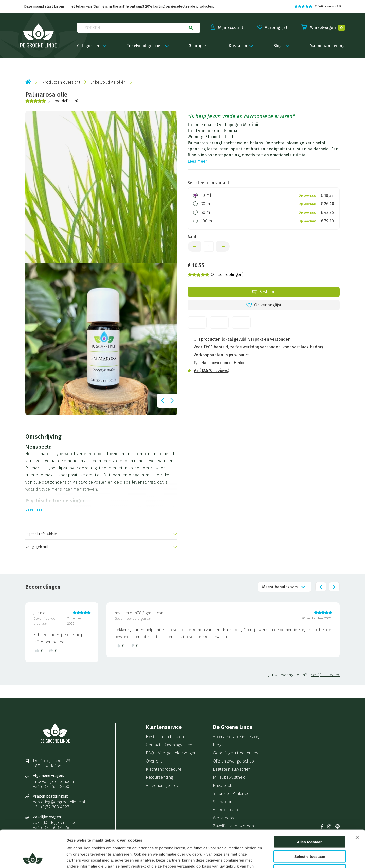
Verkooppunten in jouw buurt (221, 355)
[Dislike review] (53, 651)
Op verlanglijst (264, 305)
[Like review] (39, 651)
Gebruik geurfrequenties (235, 753)
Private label (224, 785)
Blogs (218, 745)
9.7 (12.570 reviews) (211, 371)
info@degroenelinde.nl (54, 781)
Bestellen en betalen (165, 737)
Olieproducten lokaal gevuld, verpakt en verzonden (242, 339)
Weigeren (310, 836)
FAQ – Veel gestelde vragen (171, 753)
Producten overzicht (61, 82)
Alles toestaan (310, 807)
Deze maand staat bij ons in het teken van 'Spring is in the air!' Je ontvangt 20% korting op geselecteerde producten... (120, 6)
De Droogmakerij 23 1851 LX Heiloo (52, 763)
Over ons (154, 761)
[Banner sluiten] (357, 803)
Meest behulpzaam (280, 587)
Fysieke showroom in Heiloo (220, 363)
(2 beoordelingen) (52, 101)
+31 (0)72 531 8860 (51, 786)
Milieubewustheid (229, 777)
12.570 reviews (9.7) (318, 6)
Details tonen (276, 858)
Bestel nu (264, 292)
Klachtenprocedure (164, 769)
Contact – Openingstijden (169, 745)
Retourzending (159, 777)
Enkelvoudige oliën (108, 82)
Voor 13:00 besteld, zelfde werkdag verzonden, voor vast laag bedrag (259, 347)
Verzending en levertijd (167, 785)
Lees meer (197, 161)
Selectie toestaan (310, 821)
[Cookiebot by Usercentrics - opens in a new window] (33, 858)
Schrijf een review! (325, 675)
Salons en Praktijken (232, 793)
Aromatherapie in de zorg (237, 737)
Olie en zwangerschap (233, 761)
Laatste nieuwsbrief (231, 769)
